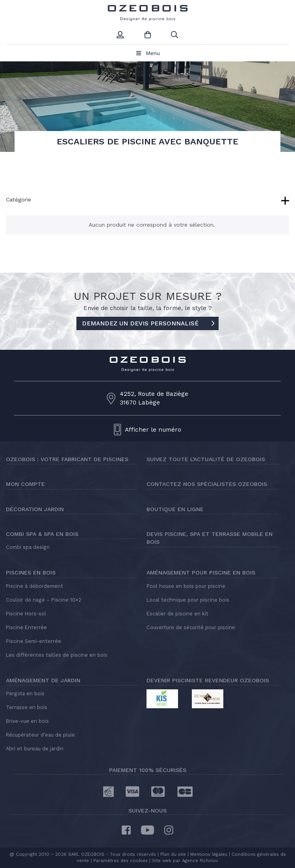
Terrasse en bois (27, 707)
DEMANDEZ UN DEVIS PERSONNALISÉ (148, 324)
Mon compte (25, 484)
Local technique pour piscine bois (188, 600)
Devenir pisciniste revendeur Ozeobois (208, 680)
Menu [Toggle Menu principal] (147, 53)
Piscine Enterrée (26, 627)
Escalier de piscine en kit (177, 614)
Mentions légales (209, 854)
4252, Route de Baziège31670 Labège (154, 398)
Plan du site (172, 854)
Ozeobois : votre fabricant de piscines (67, 459)
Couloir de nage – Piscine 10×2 (44, 600)
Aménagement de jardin (43, 680)
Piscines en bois (31, 573)
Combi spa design (28, 547)
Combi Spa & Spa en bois (42, 534)
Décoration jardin (35, 509)
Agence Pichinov (200, 861)
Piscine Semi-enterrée (33, 641)
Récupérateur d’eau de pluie (40, 735)
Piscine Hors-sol (26, 614)
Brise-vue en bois (27, 721)
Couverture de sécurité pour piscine (191, 627)
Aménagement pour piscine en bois (201, 573)
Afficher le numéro (153, 430)
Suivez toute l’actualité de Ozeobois (206, 459)
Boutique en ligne (175, 509)
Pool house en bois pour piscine (186, 586)
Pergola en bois (25, 693)
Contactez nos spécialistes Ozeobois (207, 484)
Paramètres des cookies (121, 861)
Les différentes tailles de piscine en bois (57, 655)
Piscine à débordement (34, 586)
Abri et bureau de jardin (35, 749)
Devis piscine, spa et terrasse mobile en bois (210, 538)
